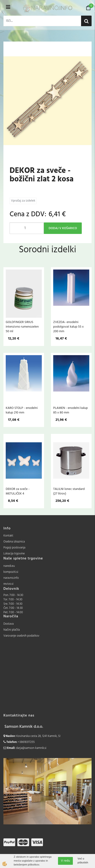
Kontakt (8, 536)
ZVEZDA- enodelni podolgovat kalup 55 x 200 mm (68, 327)
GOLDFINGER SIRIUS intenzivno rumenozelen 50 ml (22, 327)
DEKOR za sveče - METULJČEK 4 (18, 491)
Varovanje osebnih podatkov (21, 636)
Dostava (9, 624)
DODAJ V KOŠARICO (63, 228)
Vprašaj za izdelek (23, 201)
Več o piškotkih (83, 861)
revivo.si (8, 584)
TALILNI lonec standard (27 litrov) (69, 491)
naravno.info (11, 578)
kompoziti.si (11, 572)
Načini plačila (12, 630)
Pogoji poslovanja (14, 548)
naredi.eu (9, 566)
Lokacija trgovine (14, 554)
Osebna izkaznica (14, 542)
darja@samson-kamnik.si (31, 748)
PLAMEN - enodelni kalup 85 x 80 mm (70, 410)
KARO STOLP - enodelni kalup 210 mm (22, 410)
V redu (66, 861)
